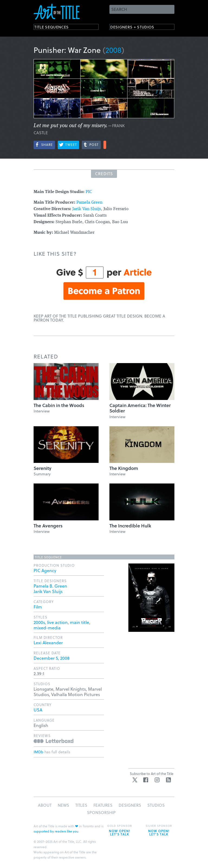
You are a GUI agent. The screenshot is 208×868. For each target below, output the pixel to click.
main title (79, 622)
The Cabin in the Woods (59, 405)
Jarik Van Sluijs (87, 209)
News (63, 805)
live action (57, 622)
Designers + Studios (138, 28)
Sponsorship (101, 812)
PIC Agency (45, 570)
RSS (168, 780)
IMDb (38, 752)
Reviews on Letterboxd (53, 741)
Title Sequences (56, 28)
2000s (39, 622)
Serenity (43, 468)
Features (103, 805)
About (45, 805)
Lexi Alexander (48, 643)
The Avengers (48, 526)
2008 (113, 50)
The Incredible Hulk (130, 526)
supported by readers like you (56, 831)
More (105, 145)
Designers (130, 805)
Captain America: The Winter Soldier (140, 408)
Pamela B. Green (50, 586)
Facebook (146, 780)
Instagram (157, 780)
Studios (156, 805)
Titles (81, 805)
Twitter (135, 780)
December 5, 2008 (52, 658)
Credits (104, 174)
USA (38, 710)
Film (38, 607)
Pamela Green (89, 203)
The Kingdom (124, 468)
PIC (89, 192)
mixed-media (47, 628)
